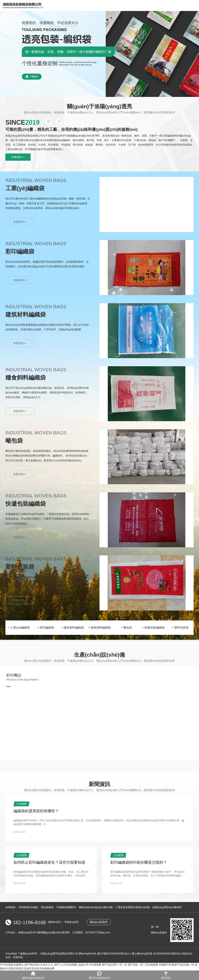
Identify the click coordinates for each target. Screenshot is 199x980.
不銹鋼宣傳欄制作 (66, 907)
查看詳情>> (20, 222)
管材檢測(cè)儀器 (28, 907)
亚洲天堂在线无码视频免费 (39, 968)
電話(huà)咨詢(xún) (100, 975)
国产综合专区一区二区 (115, 965)
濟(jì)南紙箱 (47, 907)
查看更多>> (18, 157)
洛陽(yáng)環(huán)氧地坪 (167, 907)
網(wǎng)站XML (88, 954)
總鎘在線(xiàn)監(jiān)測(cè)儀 (96, 907)
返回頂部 (166, 975)
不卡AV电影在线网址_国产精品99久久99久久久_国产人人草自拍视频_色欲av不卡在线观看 (51, 965)
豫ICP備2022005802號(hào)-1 (114, 954)
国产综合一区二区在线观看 (143, 965)
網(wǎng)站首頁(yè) (33, 975)
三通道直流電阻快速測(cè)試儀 (132, 907)
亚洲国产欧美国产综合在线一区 (177, 965)
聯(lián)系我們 (99, 922)
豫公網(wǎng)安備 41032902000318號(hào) (156, 954)
